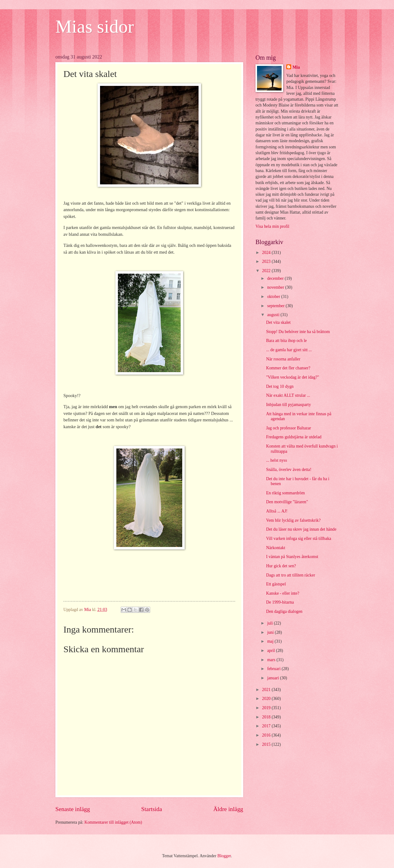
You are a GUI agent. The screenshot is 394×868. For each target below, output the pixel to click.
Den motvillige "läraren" (287, 502)
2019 (267, 708)
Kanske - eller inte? (283, 593)
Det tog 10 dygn (280, 386)
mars (272, 660)
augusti (274, 315)
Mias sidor (95, 26)
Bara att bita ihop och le (286, 341)
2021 (267, 690)
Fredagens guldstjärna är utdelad (294, 437)
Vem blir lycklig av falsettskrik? (293, 520)
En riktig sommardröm (285, 493)
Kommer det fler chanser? (288, 368)
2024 (267, 253)
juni (271, 632)
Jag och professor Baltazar (288, 428)
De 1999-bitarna (280, 602)
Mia (296, 67)
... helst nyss (276, 460)
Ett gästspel (276, 584)
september (276, 306)
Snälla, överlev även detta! (289, 470)
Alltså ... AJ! (277, 511)
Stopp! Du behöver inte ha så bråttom (298, 332)
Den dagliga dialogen (284, 611)
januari (274, 678)
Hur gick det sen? (281, 566)
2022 (267, 271)
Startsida (152, 809)
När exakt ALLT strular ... (288, 395)
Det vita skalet (278, 322)
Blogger (224, 856)
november (276, 287)
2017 (267, 726)
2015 (267, 744)
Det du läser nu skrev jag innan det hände (301, 529)
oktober (274, 297)
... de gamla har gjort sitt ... (289, 350)
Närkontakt (275, 548)
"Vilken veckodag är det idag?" (292, 377)
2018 (267, 717)
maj (271, 641)
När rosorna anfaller (283, 359)
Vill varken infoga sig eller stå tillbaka (298, 538)
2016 (267, 735)
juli (271, 623)
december (276, 278)
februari (274, 669)
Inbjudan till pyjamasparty (288, 405)
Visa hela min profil (272, 226)
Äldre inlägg (228, 809)
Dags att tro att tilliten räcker (290, 575)
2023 (267, 261)
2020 (267, 699)
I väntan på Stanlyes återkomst (292, 557)
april (272, 651)
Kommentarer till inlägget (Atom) (113, 822)
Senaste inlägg (73, 809)
